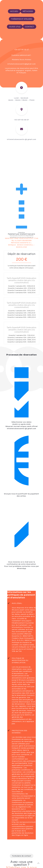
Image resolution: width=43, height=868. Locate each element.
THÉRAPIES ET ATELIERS (22, 19)
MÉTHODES (28, 11)
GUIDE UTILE (15, 27)
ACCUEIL (14, 11)
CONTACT (29, 27)
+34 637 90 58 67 (22, 50)
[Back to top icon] (38, 863)
